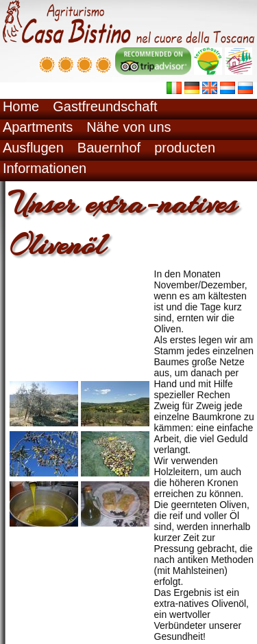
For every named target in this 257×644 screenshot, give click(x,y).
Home (21, 106)
